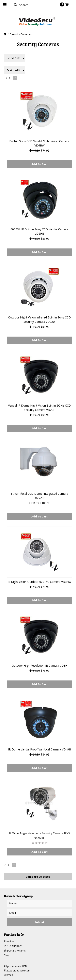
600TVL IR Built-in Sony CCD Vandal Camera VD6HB (40, 231)
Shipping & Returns (15, 951)
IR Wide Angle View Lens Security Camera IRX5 (39, 833)
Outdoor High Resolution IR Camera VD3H (40, 666)
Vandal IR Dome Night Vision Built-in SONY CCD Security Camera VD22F (40, 408)
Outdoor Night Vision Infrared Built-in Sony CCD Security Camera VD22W (39, 319)
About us (9, 941)
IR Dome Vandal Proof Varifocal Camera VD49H (40, 749)
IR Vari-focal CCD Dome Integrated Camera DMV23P (40, 496)
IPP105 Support (13, 946)
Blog (6, 955)
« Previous (6, 79)
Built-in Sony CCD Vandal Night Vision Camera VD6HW (39, 143)
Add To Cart (40, 164)
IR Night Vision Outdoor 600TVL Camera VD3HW (39, 582)
